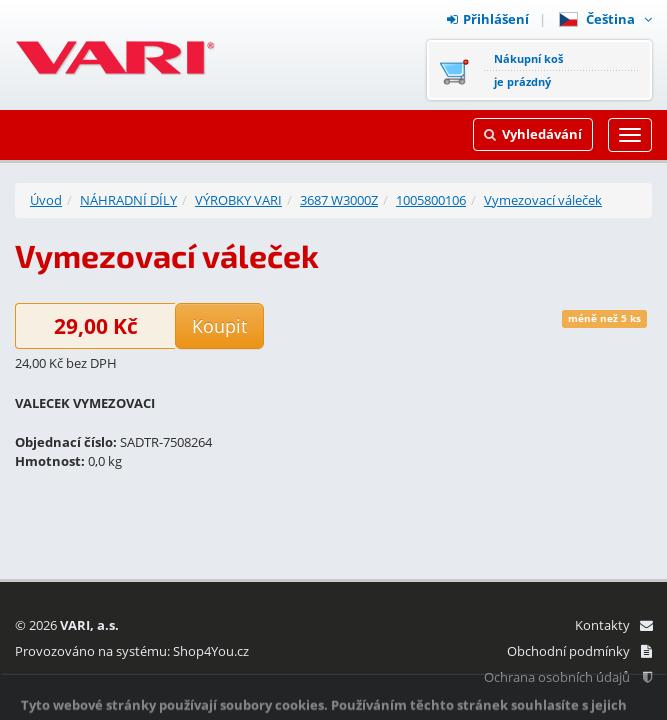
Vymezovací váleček (543, 200)
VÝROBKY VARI (238, 200)
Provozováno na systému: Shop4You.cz (132, 651)
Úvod (46, 200)
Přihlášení (488, 19)
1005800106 (431, 200)
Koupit (219, 326)
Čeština (605, 19)
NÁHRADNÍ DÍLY (128, 200)
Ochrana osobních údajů (568, 677)
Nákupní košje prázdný (528, 70)
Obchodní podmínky (579, 651)
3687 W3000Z (339, 200)
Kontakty (613, 625)
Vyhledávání (533, 134)
